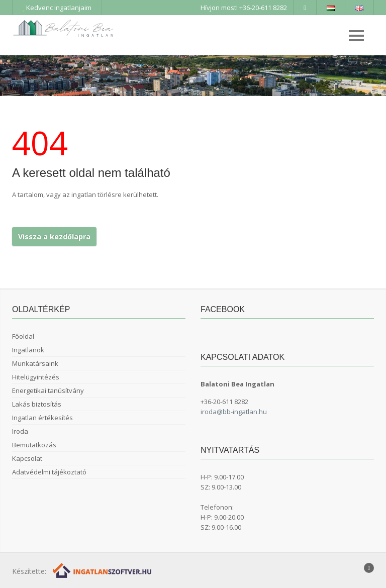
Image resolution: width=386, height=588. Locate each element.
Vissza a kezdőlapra (54, 236)
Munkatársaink (35, 363)
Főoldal (23, 336)
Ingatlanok (28, 350)
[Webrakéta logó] (103, 570)
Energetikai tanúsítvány (48, 390)
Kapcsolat (27, 458)
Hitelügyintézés (36, 377)
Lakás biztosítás (37, 404)
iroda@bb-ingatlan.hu (234, 412)
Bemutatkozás (34, 445)
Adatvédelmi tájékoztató (49, 472)
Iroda (20, 431)
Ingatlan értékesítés (42, 418)
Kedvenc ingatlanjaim (57, 8)
